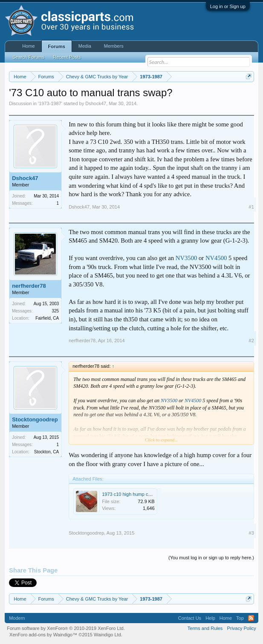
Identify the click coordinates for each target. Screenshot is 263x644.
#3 (251, 533)
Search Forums (28, 57)
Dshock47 (96, 103)
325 (55, 311)
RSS (251, 618)
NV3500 (186, 258)
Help (210, 618)
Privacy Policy (241, 628)
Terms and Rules (205, 628)
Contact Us (190, 618)
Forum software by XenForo (66, 628)
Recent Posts (67, 57)
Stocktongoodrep (35, 419)
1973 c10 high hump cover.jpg (133, 494)
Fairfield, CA (47, 318)
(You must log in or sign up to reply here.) (211, 558)
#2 (251, 341)
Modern (17, 618)
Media (85, 46)
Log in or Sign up (228, 6)
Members (114, 46)
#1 (251, 207)
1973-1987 (50, 103)
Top (240, 618)
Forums (57, 46)
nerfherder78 (29, 286)
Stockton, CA (46, 452)
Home (28, 46)
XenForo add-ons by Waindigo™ (43, 635)
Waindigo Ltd (107, 635)
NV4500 (216, 258)
